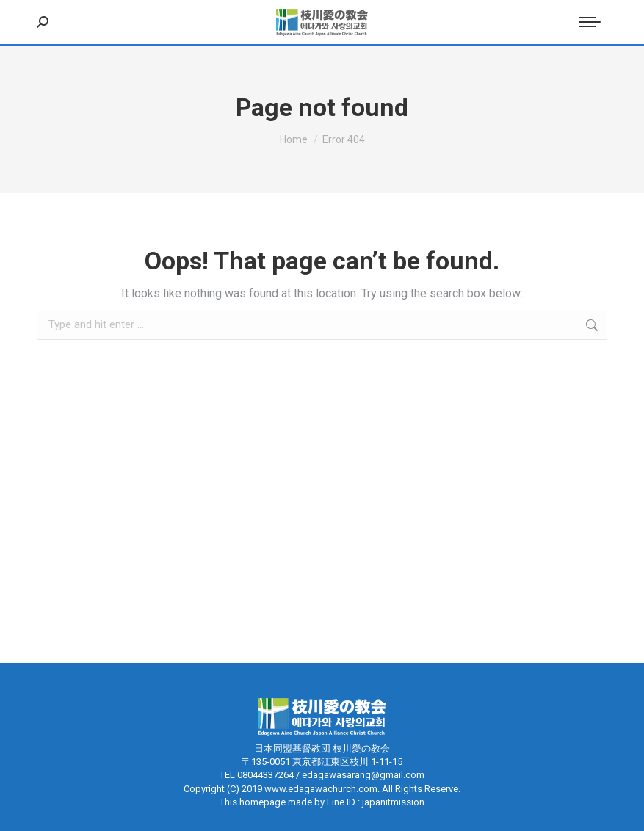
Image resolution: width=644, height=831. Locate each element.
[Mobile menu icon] (590, 22)
